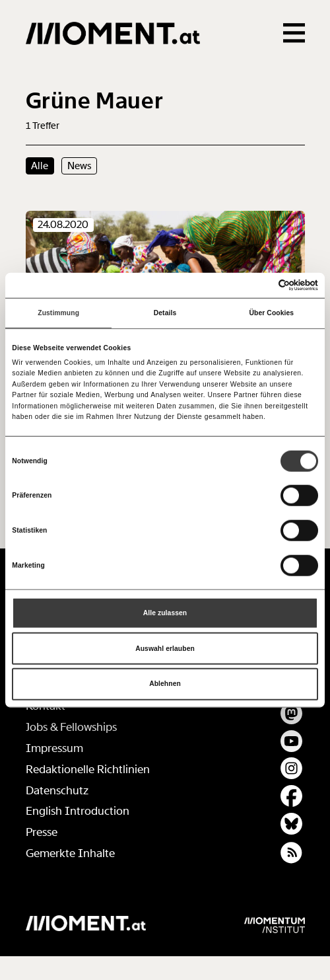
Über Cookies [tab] (272, 313)
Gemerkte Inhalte (70, 853)
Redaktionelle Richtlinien (88, 770)
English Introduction (78, 811)
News (80, 166)
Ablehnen (165, 684)
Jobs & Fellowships (71, 727)
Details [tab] (165, 313)
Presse (42, 832)
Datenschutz (57, 791)
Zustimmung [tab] (58, 313)
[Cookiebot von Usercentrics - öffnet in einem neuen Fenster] (260, 285)
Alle (40, 166)
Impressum (54, 748)
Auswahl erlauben (165, 648)
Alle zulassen (165, 613)
